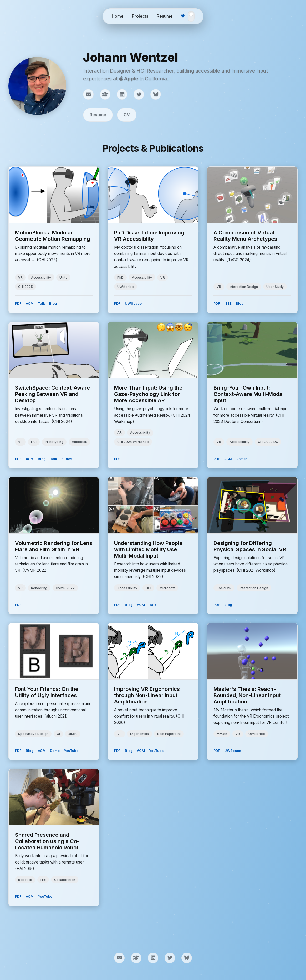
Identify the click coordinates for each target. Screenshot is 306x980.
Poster (242, 459)
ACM (30, 303)
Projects (140, 16)
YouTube (71, 751)
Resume (165, 16)
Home (118, 16)
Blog (53, 303)
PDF (18, 303)
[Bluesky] (156, 94)
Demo (55, 751)
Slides (67, 459)
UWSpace (133, 303)
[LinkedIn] (122, 94)
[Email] (88, 94)
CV (127, 115)
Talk (41, 303)
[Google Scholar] (105, 94)
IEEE (228, 303)
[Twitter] (139, 94)
